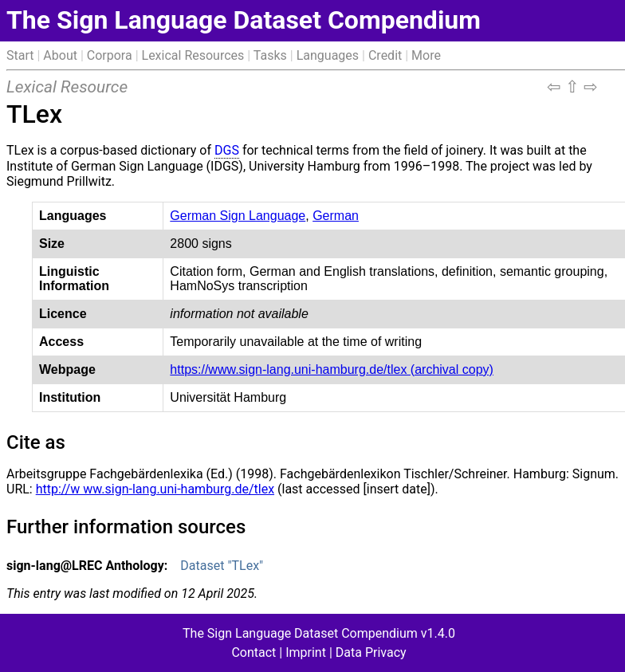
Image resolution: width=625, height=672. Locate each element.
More (426, 55)
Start (20, 55)
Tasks (270, 55)
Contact (254, 652)
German (336, 216)
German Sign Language (238, 216)
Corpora (110, 55)
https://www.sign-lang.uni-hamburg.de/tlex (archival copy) (332, 369)
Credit (385, 55)
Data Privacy (371, 652)
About (60, 55)
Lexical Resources (193, 55)
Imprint (306, 652)
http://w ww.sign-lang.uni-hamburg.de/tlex (155, 489)
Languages (328, 55)
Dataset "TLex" (222, 566)
